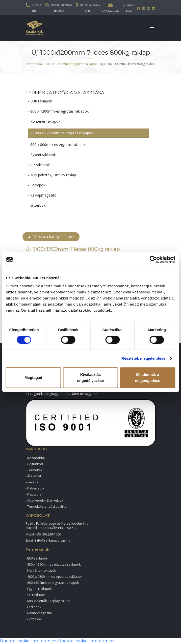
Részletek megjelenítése (144, 358)
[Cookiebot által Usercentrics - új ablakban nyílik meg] (153, 260)
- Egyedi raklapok (42, 155)
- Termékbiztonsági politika (46, 506)
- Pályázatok (35, 488)
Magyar (130, 5)
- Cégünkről (34, 464)
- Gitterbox (37, 205)
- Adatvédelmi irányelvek (44, 500)
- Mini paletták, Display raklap (52, 175)
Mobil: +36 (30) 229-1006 (43, 534)
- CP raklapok (39, 165)
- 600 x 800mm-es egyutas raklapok (57, 145)
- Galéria (32, 482)
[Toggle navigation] (151, 28)
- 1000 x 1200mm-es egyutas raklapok (62, 133)
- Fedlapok (37, 185)
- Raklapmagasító (42, 195)
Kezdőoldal (35, 64)
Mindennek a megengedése (148, 378)
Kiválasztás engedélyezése (91, 378)
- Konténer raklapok (44, 121)
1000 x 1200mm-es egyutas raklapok (71, 64)
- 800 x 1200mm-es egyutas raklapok (58, 111)
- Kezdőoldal (35, 458)
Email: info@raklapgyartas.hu (48, 540)
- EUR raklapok (40, 101)
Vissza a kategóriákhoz (51, 237)
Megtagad (33, 378)
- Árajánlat (33, 476)
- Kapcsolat (34, 494)
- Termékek (34, 470)
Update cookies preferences (29, 641)
